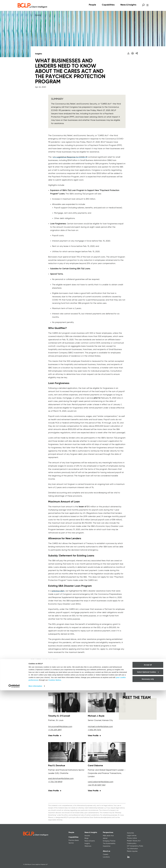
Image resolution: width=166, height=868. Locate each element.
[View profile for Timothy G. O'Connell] (67, 702)
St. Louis (60, 720)
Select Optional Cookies (148, 850)
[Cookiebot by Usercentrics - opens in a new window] (14, 864)
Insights (38, 15)
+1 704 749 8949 (55, 782)
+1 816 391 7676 (94, 730)
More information (35, 864)
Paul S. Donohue (57, 766)
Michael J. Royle (96, 716)
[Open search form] (143, 5)
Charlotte (64, 773)
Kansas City (108, 720)
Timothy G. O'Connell (59, 716)
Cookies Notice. (55, 858)
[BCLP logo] (32, 5)
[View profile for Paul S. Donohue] (67, 752)
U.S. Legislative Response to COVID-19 (70, 157)
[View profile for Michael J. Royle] (107, 702)
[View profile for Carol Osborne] (107, 752)
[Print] (133, 53)
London (91, 777)
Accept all (148, 842)
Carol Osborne (95, 766)
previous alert (58, 591)
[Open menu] (147, 5)
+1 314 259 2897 (55, 730)
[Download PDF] (128, 53)
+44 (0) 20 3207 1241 (97, 785)
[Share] (137, 53)
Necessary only (148, 857)
